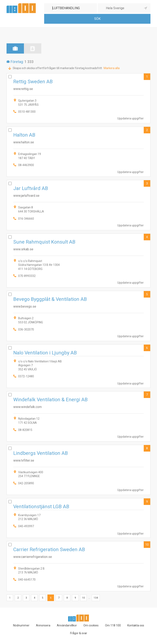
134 (96, 598)
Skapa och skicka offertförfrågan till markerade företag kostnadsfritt (57, 68)
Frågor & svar (79, 633)
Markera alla (112, 68)
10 (147, 545)
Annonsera (43, 625)
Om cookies (91, 625)
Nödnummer (21, 625)
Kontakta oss (136, 625)
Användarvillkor (67, 625)
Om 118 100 (113, 625)
